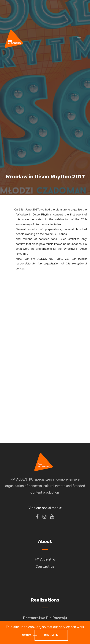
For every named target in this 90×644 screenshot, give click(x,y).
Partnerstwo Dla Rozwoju (45, 618)
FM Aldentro (45, 559)
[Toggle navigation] (79, 39)
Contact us (45, 567)
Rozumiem (51, 635)
